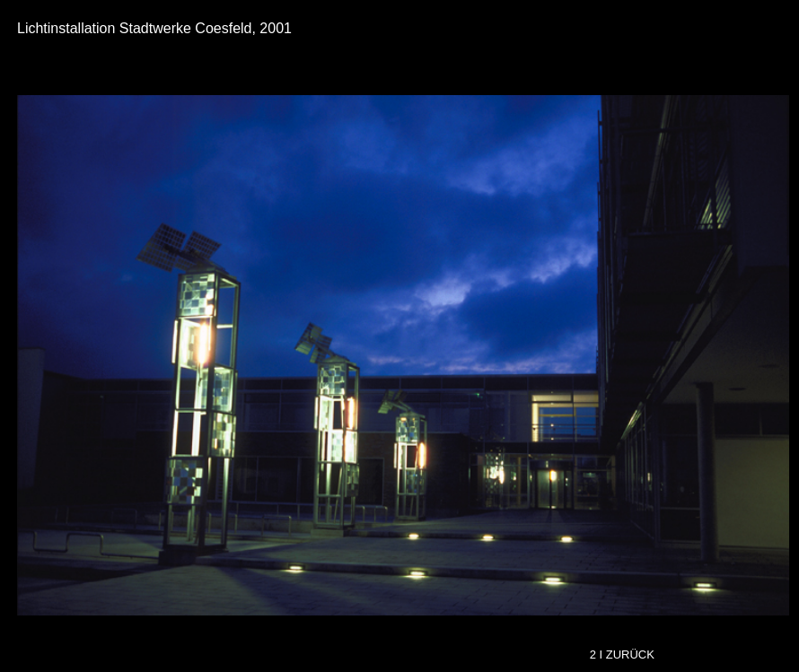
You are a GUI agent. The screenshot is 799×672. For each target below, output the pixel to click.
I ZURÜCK (629, 655)
